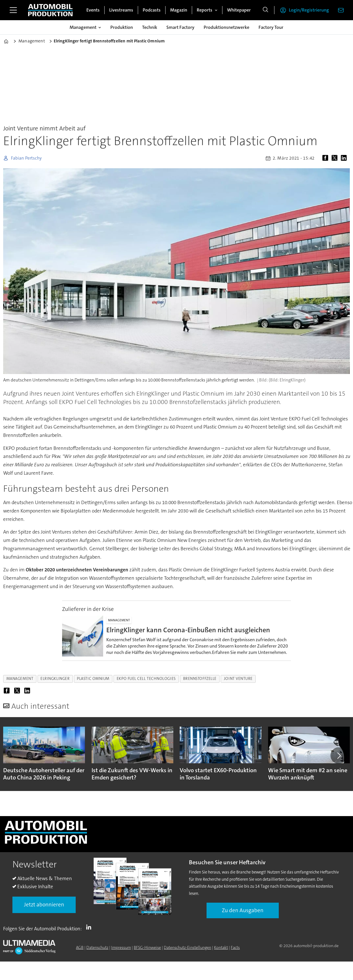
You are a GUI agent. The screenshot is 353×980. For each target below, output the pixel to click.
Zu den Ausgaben (243, 910)
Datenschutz (97, 947)
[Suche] (265, 10)
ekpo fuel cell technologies (146, 679)
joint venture (238, 679)
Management (83, 27)
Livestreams (121, 10)
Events (93, 10)
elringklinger (55, 679)
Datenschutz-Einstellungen (187, 947)
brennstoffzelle (200, 679)
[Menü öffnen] (13, 10)
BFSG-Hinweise (147, 947)
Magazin (179, 10)
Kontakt (221, 947)
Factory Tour (271, 27)
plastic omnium (93, 679)
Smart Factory (180, 27)
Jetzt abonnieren (44, 905)
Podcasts (152, 10)
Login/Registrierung (309, 10)
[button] (339, 755)
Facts (235, 947)
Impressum (121, 947)
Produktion (122, 27)
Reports (205, 10)
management (20, 679)
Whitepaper (239, 10)
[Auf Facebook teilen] (326, 158)
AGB (80, 947)
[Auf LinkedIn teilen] (345, 158)
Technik (150, 27)
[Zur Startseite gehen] (50, 10)
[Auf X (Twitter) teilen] (336, 158)
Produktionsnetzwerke (226, 27)
